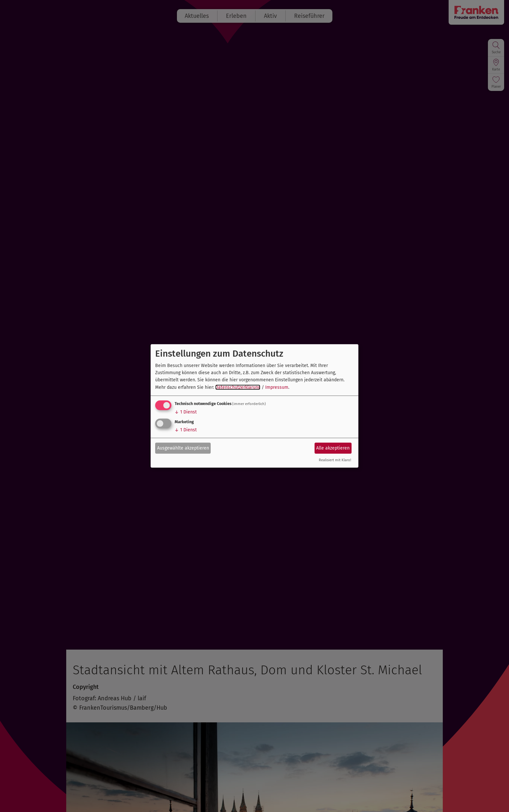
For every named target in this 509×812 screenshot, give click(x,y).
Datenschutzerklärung (238, 387)
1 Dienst (186, 412)
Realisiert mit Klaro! (335, 460)
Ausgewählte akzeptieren (183, 448)
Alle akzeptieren (333, 448)
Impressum (277, 387)
